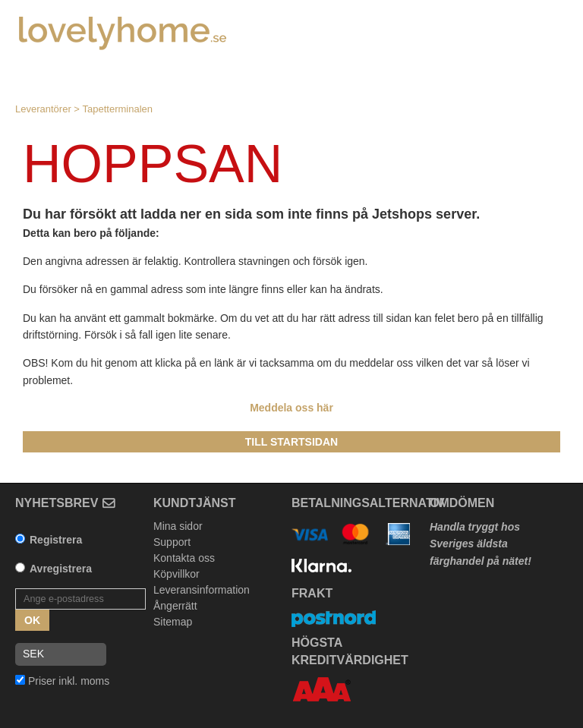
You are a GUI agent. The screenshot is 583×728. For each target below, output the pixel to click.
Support (172, 542)
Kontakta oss (184, 558)
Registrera (56, 540)
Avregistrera (61, 569)
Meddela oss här (291, 408)
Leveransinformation (202, 590)
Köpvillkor (176, 574)
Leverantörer (43, 109)
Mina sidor (178, 526)
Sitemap (173, 622)
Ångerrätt (175, 606)
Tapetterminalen (118, 109)
